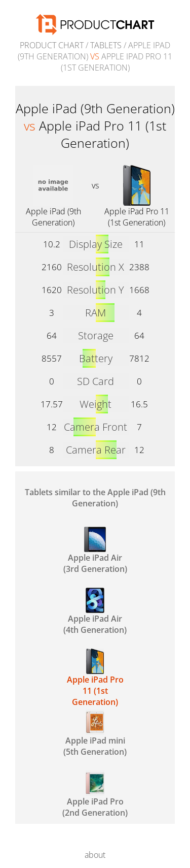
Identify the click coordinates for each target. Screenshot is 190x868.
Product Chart (52, 45)
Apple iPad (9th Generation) (53, 217)
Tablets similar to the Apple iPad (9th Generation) (95, 498)
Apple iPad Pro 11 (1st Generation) (137, 217)
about (95, 855)
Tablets (106, 45)
